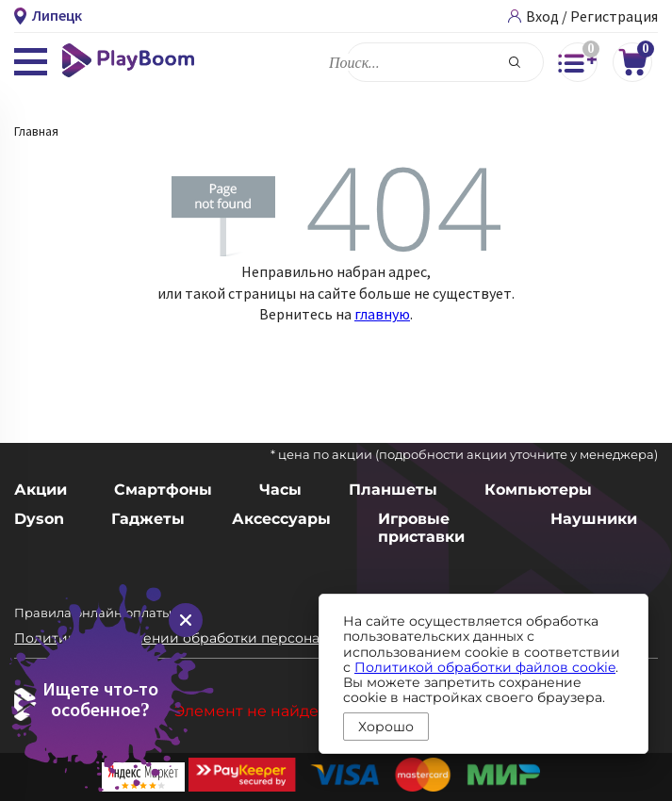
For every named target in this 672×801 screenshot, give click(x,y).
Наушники (594, 519)
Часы (280, 490)
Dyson (39, 519)
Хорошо (386, 727)
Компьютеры (538, 490)
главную (382, 314)
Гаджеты (148, 519)
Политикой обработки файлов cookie (485, 667)
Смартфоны (163, 490)
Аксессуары (281, 519)
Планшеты (393, 490)
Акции (41, 490)
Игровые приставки (421, 528)
